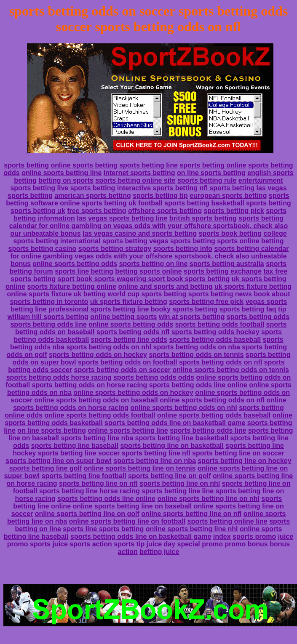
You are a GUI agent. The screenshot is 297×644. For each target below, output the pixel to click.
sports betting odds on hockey (98, 355)
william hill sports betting (48, 317)
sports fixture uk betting (67, 294)
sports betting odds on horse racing (90, 385)
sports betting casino (43, 249)
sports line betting (84, 271)
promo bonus (246, 544)
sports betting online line (227, 521)
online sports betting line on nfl (191, 514)
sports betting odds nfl (133, 332)
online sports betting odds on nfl (212, 400)
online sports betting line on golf (87, 514)
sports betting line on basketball (172, 446)
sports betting (26, 165)
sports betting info (183, 249)
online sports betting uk (98, 203)
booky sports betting (184, 309)
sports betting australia (227, 264)
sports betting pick (234, 211)
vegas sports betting (182, 241)
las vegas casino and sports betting (140, 233)
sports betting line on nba (155, 461)
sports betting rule (207, 180)
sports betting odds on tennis (196, 355)
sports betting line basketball (182, 438)
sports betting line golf (45, 468)
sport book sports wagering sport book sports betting (143, 279)
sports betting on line (154, 264)
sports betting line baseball (75, 446)
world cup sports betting (147, 294)
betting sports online (148, 271)
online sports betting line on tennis (140, 468)
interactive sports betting (157, 188)
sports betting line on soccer (238, 453)
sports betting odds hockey (215, 332)
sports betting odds (258, 317)
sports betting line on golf (169, 476)
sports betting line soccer (79, 453)
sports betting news (220, 294)
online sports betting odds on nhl (183, 408)
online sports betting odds (75, 264)
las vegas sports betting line (122, 218)
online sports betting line (62, 173)
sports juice (49, 544)
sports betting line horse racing (90, 491)
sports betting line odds (129, 339)
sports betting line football (84, 476)
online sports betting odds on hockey (133, 393)
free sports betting (96, 211)
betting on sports (66, 180)
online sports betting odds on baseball (96, 400)
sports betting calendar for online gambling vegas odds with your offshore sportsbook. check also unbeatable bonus (149, 256)
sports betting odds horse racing (59, 377)
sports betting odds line (48, 324)
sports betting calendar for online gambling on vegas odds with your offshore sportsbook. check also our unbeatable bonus (148, 226)
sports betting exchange (223, 271)
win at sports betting (192, 317)
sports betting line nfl (156, 453)
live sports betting (86, 188)
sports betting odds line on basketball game (175, 423)
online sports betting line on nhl (208, 499)
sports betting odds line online (198, 385)
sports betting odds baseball (215, 339)
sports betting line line (178, 491)
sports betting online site (135, 180)
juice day (161, 544)
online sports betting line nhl (192, 529)
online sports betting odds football (100, 415)
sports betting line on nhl (180, 483)
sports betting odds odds (154, 377)
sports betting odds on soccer (122, 370)
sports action (91, 544)
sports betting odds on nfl (221, 362)
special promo (200, 544)
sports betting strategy (115, 249)
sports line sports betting (103, 529)
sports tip (129, 544)
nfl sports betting (227, 188)
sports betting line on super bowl (59, 461)
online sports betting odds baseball (214, 415)
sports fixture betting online (72, 286)
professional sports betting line (99, 309)
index (222, 536)
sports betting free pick (206, 302)
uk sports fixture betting (129, 302)
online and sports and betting (166, 286)
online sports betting (84, 165)
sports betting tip (160, 196)
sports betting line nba (97, 438)
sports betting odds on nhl (109, 347)
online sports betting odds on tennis (230, 370)
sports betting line (148, 165)
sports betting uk (38, 211)
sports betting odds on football (128, 362)
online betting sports (123, 317)
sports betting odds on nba (197, 347)
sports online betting (250, 241)
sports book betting (230, 233)
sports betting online (213, 165)
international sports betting (104, 241)
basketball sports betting (251, 203)
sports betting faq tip (253, 309)
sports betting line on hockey (244, 461)
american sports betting (92, 196)
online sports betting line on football (127, 521)
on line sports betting (211, 173)
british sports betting (203, 218)
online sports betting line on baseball (132, 506)
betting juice (159, 552)
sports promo (254, 536)
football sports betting (174, 203)
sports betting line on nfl (98, 483)
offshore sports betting (165, 211)
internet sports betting (139, 173)
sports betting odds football (220, 324)
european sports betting (228, 196)
